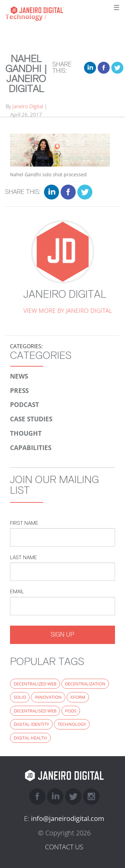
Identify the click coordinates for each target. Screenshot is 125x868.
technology (72, 724)
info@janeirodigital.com (68, 818)
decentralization (85, 684)
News (19, 376)
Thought (26, 433)
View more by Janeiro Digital (68, 310)
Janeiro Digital (52, 10)
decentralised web (35, 711)
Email (17, 591)
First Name (24, 523)
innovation (48, 697)
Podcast (24, 404)
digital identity (31, 724)
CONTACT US (64, 847)
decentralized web (35, 684)
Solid (20, 697)
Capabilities (31, 448)
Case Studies (31, 419)
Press (19, 390)
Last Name (23, 557)
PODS (71, 711)
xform (78, 697)
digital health (30, 738)
